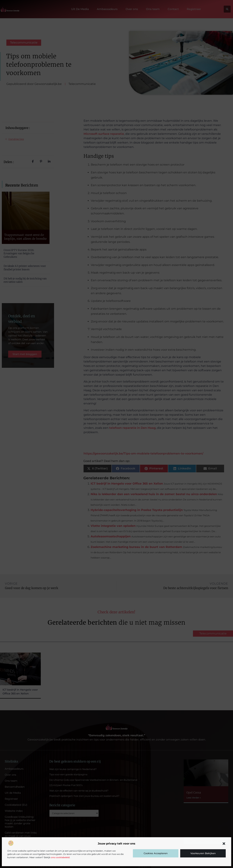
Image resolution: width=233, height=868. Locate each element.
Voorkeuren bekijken (203, 853)
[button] (224, 844)
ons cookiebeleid (60, 857)
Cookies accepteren (156, 853)
